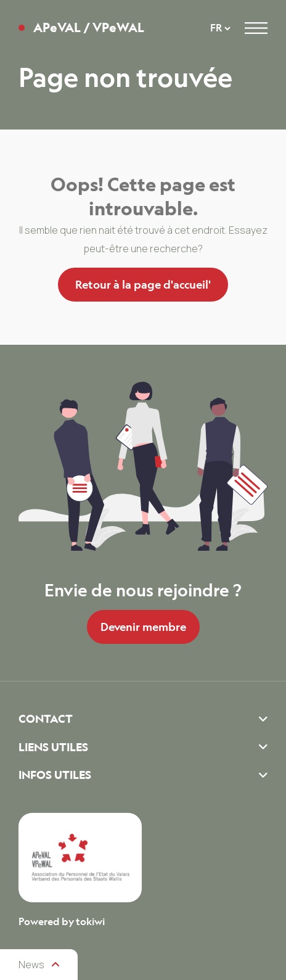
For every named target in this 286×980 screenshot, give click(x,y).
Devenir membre (143, 627)
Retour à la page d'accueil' (143, 284)
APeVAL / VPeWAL (89, 28)
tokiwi (90, 921)
